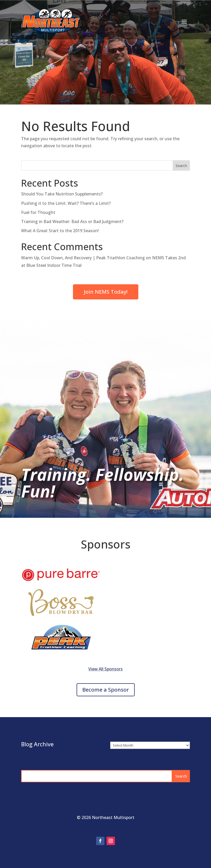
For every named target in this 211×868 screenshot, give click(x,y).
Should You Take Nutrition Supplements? (62, 194)
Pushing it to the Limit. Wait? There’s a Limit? (66, 203)
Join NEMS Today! (106, 292)
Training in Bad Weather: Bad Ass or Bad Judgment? (72, 221)
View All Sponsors (106, 669)
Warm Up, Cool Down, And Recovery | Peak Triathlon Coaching (83, 258)
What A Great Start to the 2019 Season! (60, 231)
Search (181, 166)
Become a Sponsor (106, 690)
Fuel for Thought (38, 212)
